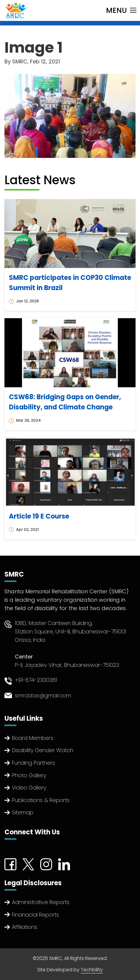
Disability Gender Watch (43, 750)
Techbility (92, 970)
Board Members (33, 738)
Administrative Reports (41, 902)
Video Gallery (29, 788)
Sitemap (23, 812)
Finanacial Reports (35, 915)
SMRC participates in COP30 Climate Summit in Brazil (70, 283)
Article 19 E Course (39, 516)
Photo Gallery (29, 775)
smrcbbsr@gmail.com (43, 695)
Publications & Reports (41, 800)
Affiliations (25, 927)
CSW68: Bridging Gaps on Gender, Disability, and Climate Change (65, 402)
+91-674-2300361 (36, 680)
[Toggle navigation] (121, 10)
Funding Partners (34, 763)
